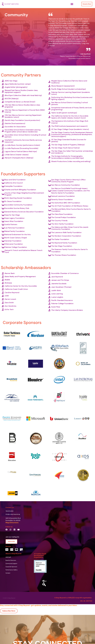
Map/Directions (12, 523)
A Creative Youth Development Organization (40, 556)
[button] (72, 4)
